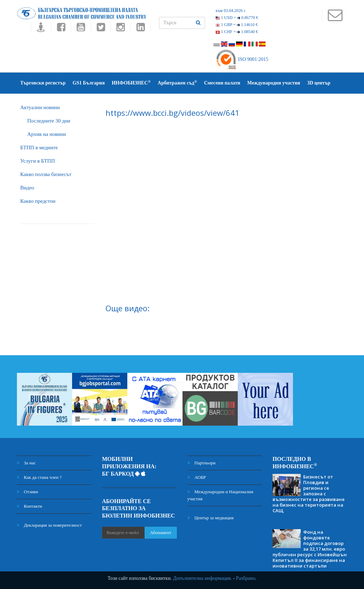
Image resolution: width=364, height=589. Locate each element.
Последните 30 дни (49, 121)
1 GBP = (237, 25)
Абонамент (161, 532)
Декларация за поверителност (49, 525)
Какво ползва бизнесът (46, 174)
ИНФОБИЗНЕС (131, 83)
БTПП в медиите (39, 148)
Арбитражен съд (177, 83)
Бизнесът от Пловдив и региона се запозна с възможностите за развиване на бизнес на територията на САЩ (309, 494)
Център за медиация (211, 518)
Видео (27, 188)
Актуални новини (40, 107)
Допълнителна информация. (203, 578)
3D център (319, 83)
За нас (26, 463)
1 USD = (237, 18)
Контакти (30, 506)
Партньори (202, 463)
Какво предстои (38, 201)
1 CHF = (237, 32)
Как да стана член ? (39, 477)
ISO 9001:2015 (242, 59)
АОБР (197, 477)
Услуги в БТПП (38, 161)
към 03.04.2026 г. (231, 11)
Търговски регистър (43, 83)
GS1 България (89, 83)
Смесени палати (222, 83)
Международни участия (274, 83)
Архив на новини (47, 134)
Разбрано (245, 578)
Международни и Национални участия (221, 495)
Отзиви (28, 492)
